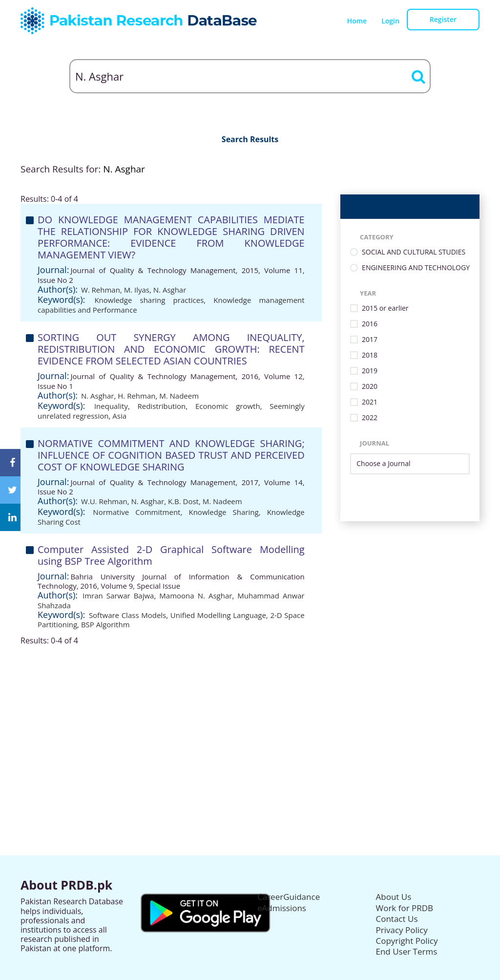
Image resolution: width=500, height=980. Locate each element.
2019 (370, 371)
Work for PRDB (405, 908)
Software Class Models (127, 615)
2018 (370, 355)
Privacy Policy (402, 930)
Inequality (111, 406)
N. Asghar (170, 290)
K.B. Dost (183, 501)
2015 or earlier (385, 309)
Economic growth (228, 406)
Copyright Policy (407, 941)
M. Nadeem (179, 396)
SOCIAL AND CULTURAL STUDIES (414, 252)
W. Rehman (101, 290)
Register (443, 19)
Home (357, 21)
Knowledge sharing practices (149, 300)
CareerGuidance (289, 897)
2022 (370, 418)
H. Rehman (136, 396)
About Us (394, 897)
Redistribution (161, 406)
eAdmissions (282, 908)
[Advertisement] (250, 714)
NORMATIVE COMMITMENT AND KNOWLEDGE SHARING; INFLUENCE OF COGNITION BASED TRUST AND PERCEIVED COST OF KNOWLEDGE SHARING (171, 455)
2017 (370, 340)
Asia (119, 416)
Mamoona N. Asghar (196, 596)
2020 (370, 387)
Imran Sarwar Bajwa (118, 596)
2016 (370, 324)
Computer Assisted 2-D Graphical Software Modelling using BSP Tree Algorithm (171, 555)
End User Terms (407, 951)
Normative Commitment (136, 512)
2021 (370, 402)
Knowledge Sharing (223, 512)
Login (390, 21)
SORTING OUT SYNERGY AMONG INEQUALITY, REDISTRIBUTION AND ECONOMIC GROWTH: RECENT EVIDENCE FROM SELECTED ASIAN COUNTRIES (171, 349)
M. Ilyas (137, 290)
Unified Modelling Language (218, 615)
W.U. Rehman (104, 501)
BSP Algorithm (105, 624)
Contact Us (397, 919)
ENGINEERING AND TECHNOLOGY (416, 268)
